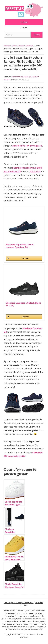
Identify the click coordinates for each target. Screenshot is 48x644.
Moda (14, 46)
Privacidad (39, 603)
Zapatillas (29, 46)
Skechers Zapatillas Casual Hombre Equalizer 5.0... (20, 246)
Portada (7, 46)
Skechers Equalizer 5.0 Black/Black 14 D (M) (23, 304)
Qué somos (17, 603)
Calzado (21, 46)
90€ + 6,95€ (35, 171)
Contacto (7, 603)
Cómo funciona (28, 603)
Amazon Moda (17, 77)
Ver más (25, 258)
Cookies (24, 605)
